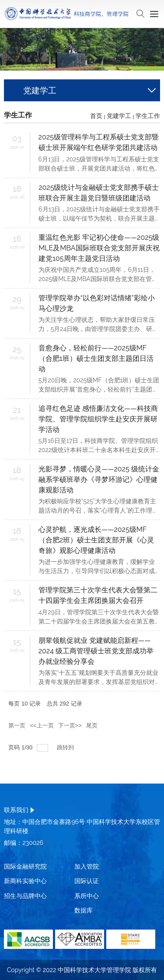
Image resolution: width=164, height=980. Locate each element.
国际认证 (87, 881)
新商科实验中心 (25, 881)
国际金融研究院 (25, 866)
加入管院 (87, 866)
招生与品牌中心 (25, 896)
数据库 (84, 910)
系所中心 (87, 896)
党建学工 (119, 116)
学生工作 (148, 116)
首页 (96, 116)
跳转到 (66, 747)
